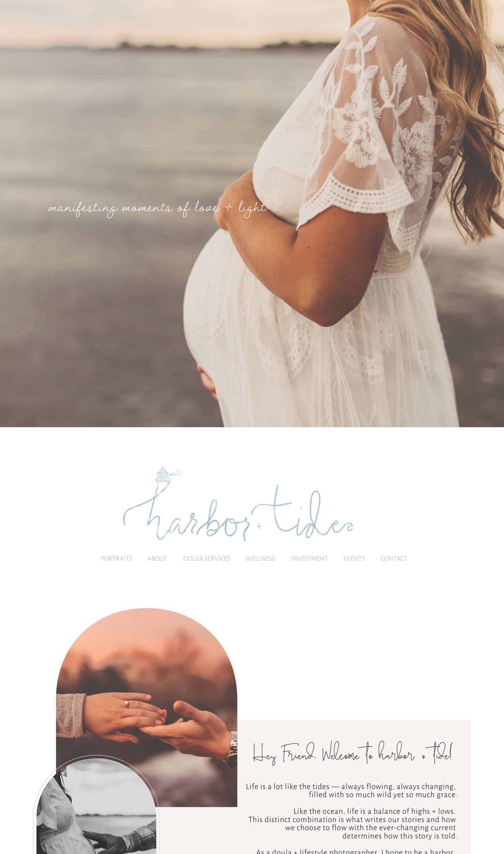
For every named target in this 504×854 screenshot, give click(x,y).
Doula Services (207, 558)
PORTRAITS (117, 558)
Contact (394, 558)
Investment (309, 558)
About (157, 558)
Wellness (260, 558)
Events (354, 558)
